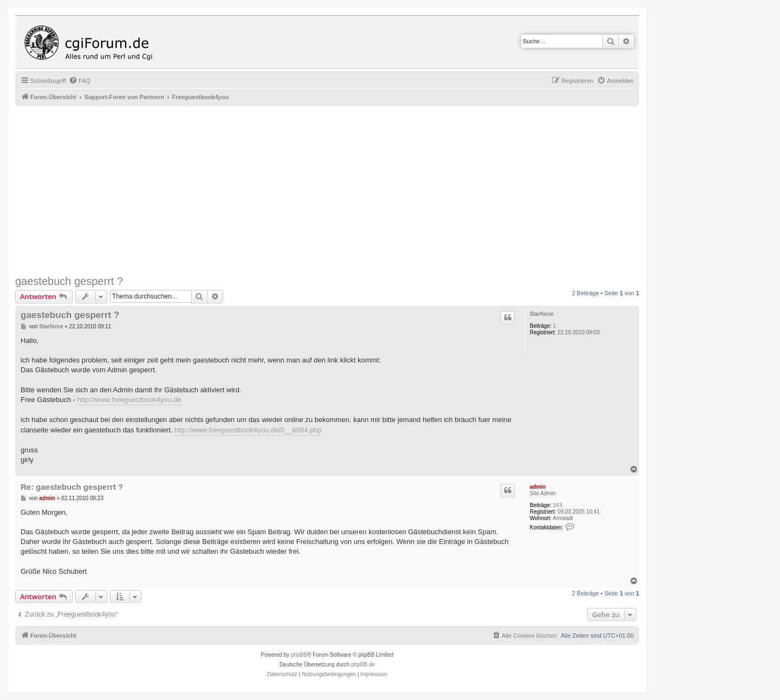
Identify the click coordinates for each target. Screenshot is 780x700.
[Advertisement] (340, 191)
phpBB (299, 655)
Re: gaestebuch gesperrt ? (72, 487)
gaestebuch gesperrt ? (69, 281)
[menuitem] (80, 81)
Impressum (373, 674)
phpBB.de (363, 665)
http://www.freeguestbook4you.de (129, 400)
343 (558, 505)
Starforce (542, 314)
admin (538, 487)
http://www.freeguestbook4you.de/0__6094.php (248, 430)
